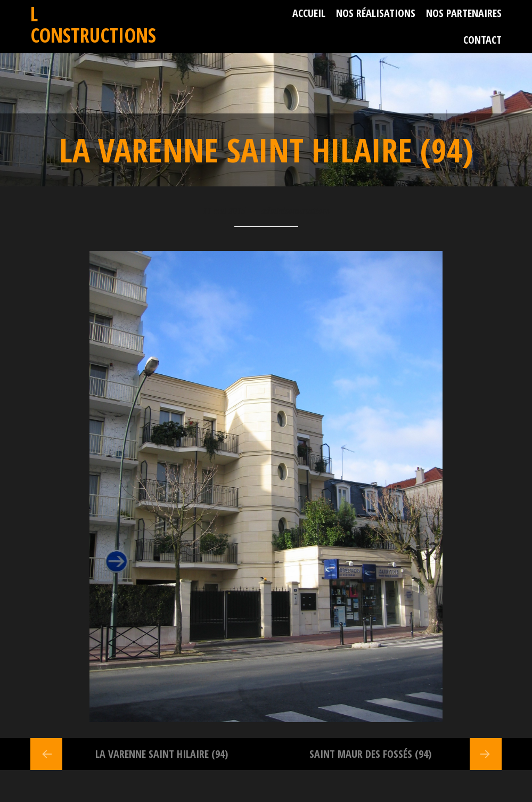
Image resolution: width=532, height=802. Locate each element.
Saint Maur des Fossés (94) (370, 754)
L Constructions (93, 24)
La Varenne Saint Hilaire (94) (162, 754)
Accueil (309, 13)
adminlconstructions (296, 210)
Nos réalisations (376, 13)
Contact (482, 40)
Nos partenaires (464, 13)
